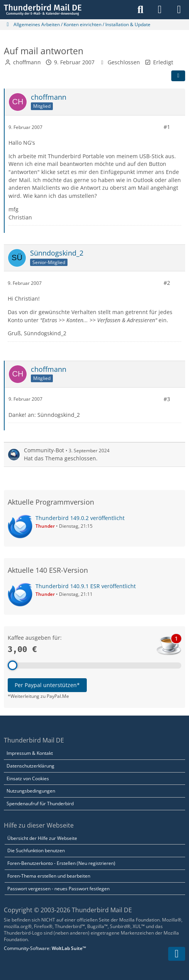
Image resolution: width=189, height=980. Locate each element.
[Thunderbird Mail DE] (43, 10)
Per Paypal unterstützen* (47, 685)
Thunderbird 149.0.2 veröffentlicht (80, 518)
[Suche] (140, 10)
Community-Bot (44, 450)
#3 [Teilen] (167, 399)
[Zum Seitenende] (177, 954)
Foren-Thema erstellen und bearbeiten (49, 876)
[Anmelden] (160, 10)
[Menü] (179, 10)
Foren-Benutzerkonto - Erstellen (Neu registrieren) (61, 863)
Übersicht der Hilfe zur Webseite (42, 838)
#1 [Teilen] (167, 127)
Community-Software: (45, 948)
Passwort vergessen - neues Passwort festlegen (58, 889)
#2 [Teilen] (167, 283)
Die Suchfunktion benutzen (36, 850)
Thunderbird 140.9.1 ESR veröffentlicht (86, 586)
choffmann (27, 62)
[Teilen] (178, 76)
